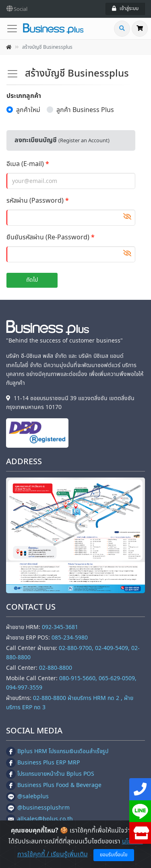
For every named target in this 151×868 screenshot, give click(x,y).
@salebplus (27, 796)
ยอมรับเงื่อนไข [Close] (114, 855)
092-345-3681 (60, 627)
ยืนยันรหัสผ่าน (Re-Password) (48, 237)
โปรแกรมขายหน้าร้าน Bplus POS (50, 774)
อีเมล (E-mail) (25, 164)
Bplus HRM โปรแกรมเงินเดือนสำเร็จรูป (57, 751)
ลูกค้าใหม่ (28, 110)
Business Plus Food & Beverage (54, 785)
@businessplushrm (38, 808)
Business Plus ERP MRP (43, 763)
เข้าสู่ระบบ (125, 8)
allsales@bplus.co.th (39, 819)
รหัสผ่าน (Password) (35, 201)
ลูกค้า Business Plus (85, 110)
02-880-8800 (56, 668)
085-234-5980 (70, 638)
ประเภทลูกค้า (24, 96)
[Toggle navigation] (14, 29)
